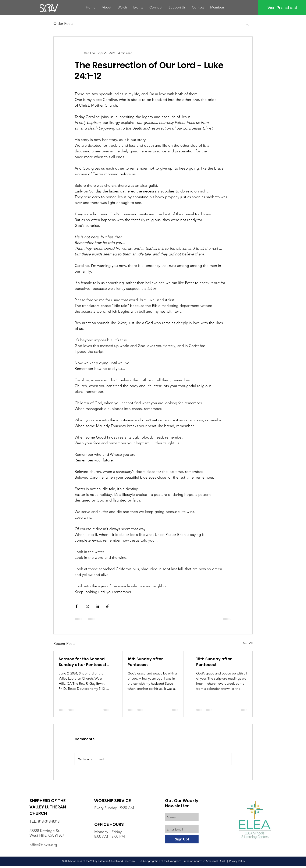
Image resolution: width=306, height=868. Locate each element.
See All (248, 643)
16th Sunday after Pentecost (145, 662)
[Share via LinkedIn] (97, 606)
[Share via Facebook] (77, 606)
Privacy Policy (237, 861)
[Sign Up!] (182, 839)
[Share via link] (108, 606)
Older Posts (63, 24)
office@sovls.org (43, 845)
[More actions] (229, 53)
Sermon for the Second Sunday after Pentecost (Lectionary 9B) (83, 662)
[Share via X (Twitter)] (87, 606)
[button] (247, 24)
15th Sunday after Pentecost (214, 662)
